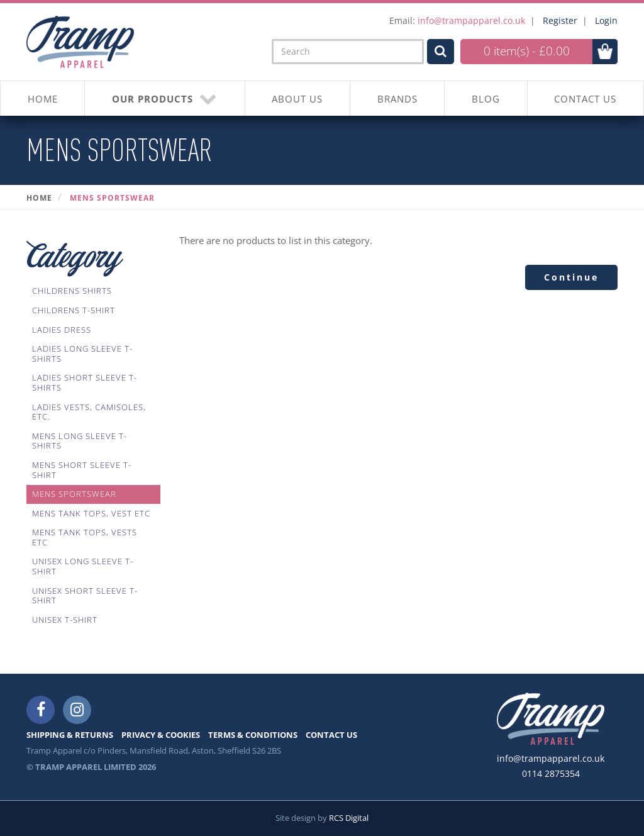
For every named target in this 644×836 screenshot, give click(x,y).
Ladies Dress (62, 330)
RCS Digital (349, 818)
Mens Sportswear (112, 198)
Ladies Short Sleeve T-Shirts (85, 382)
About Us (297, 99)
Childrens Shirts (72, 291)
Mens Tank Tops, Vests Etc (85, 537)
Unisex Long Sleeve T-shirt (83, 566)
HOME (43, 99)
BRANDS (397, 99)
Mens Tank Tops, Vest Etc (91, 513)
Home (39, 198)
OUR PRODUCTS (165, 98)
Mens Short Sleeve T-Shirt (82, 470)
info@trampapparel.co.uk (471, 20)
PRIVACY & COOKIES (161, 735)
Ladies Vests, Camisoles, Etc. (89, 412)
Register (560, 20)
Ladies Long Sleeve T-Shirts (82, 354)
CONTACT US (585, 99)
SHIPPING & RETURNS (70, 735)
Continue (571, 277)
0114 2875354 (551, 773)
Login (606, 20)
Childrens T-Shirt (74, 310)
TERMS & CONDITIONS (253, 735)
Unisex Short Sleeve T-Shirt (85, 596)
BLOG (486, 99)
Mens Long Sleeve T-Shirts (80, 441)
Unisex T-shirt (65, 620)
